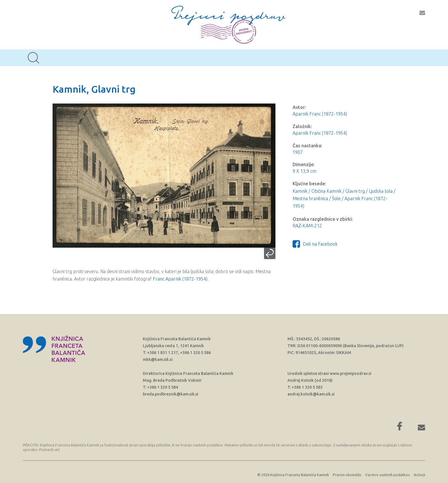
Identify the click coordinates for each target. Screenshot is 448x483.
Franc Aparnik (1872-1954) (180, 279)
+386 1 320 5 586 (195, 353)
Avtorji (419, 475)
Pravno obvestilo (347, 475)
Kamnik (300, 191)
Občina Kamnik (326, 191)
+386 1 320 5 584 (163, 387)
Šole (336, 198)
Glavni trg (355, 191)
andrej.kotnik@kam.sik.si (311, 394)
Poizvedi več (49, 450)
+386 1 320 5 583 (307, 387)
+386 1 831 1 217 (163, 353)
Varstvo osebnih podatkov (388, 475)
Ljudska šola (381, 191)
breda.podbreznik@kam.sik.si (171, 394)
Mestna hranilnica (310, 198)
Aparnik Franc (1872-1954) (320, 114)
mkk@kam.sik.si (158, 359)
